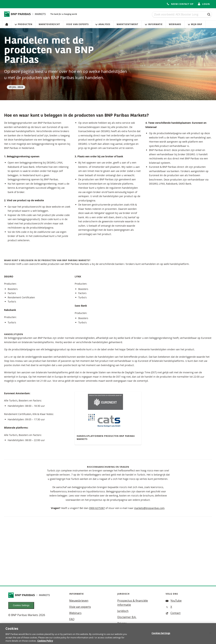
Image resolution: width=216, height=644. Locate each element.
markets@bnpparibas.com (149, 508)
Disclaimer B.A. (127, 617)
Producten (23, 24)
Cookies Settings (21, 605)
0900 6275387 (97, 508)
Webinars (175, 24)
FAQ (72, 619)
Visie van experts (78, 24)
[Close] (211, 635)
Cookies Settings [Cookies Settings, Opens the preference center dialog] (161, 635)
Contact (173, 613)
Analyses (103, 24)
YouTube (174, 601)
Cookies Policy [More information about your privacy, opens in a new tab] (45, 642)
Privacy (122, 623)
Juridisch (123, 611)
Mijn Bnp (195, 24)
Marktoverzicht (49, 24)
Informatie (154, 24)
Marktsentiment (127, 24)
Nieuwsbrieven (79, 601)
